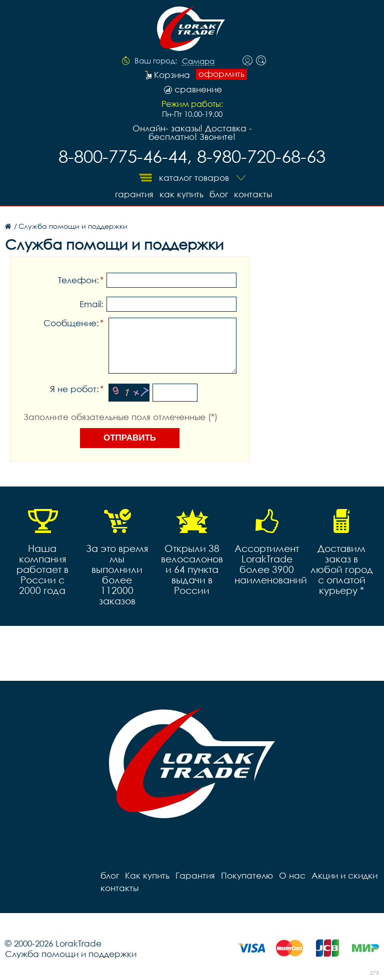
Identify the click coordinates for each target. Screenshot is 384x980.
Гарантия (134, 194)
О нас (292, 875)
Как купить (181, 194)
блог (219, 194)
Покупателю (247, 875)
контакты (253, 194)
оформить (221, 74)
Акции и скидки (344, 875)
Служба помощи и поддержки (71, 954)
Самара (198, 61)
